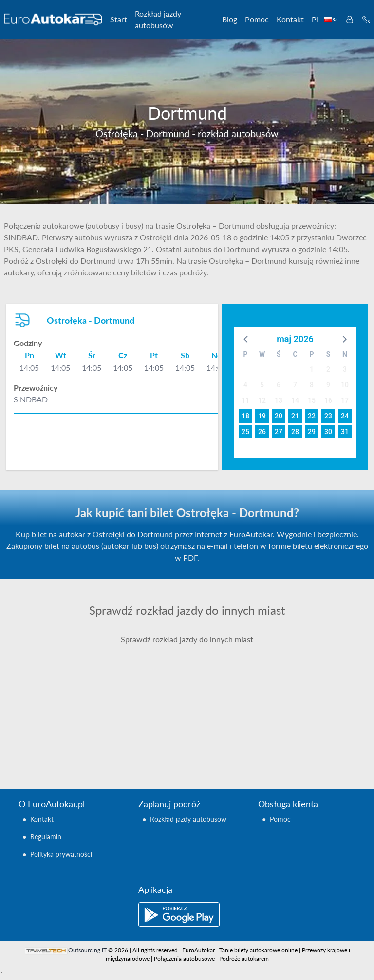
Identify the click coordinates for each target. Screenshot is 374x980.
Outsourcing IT (87, 950)
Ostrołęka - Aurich (61, 733)
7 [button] (295, 385)
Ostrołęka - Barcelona (240, 674)
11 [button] (245, 400)
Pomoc (257, 19)
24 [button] (345, 416)
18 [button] (245, 416)
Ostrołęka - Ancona (63, 662)
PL (324, 19)
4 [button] (245, 385)
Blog (230, 19)
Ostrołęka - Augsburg (66, 721)
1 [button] (312, 369)
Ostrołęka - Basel (232, 686)
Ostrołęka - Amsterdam (69, 651)
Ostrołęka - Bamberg (238, 662)
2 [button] (328, 369)
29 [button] (312, 432)
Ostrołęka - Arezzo (61, 698)
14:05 (29, 368)
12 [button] (262, 400)
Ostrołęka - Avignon (237, 639)
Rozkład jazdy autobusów (158, 19)
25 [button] (245, 432)
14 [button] (295, 400)
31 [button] (345, 432)
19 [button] (262, 416)
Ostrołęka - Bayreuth (239, 709)
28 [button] (295, 432)
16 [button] (328, 400)
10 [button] (345, 385)
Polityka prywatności (61, 854)
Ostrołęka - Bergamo (238, 721)
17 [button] (345, 400)
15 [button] (312, 400)
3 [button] (345, 369)
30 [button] (328, 432)
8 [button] (312, 385)
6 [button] (279, 385)
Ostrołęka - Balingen (238, 651)
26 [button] (262, 432)
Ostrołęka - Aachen (62, 639)
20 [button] (279, 416)
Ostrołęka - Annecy (62, 674)
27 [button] (279, 432)
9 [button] (328, 385)
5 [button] (262, 385)
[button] (246, 339)
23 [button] (328, 416)
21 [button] (295, 416)
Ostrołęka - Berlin (233, 733)
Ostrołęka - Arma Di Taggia (75, 709)
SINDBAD (31, 399)
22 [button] (312, 416)
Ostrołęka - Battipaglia (241, 698)
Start (119, 19)
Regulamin (46, 837)
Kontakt (290, 19)
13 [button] (279, 400)
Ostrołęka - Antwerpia (67, 686)
